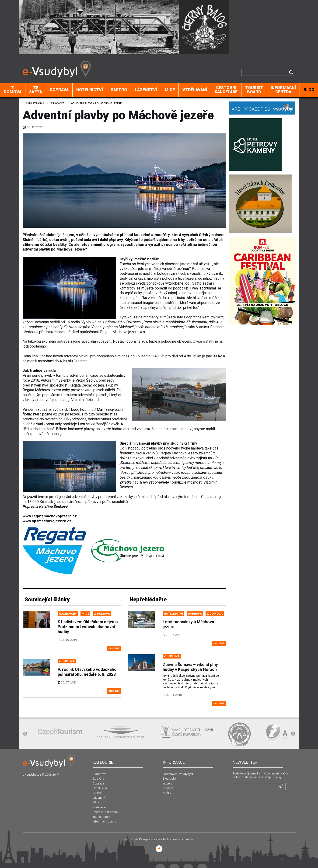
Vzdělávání (195, 90)
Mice (170, 90)
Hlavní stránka (33, 103)
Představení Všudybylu (178, 774)
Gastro (119, 90)
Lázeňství (146, 90)
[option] (60, 732)
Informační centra (283, 90)
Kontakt (168, 788)
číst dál (114, 648)
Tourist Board (254, 90)
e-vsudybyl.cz (32, 775)
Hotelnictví (90, 90)
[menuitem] (13, 90)
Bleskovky (169, 779)
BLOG (309, 90)
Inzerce (168, 783)
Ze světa (36, 90)
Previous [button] (25, 734)
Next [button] (293, 734)
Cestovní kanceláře (226, 90)
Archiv (167, 793)
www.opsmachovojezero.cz (47, 521)
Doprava (59, 90)
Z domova (13, 90)
